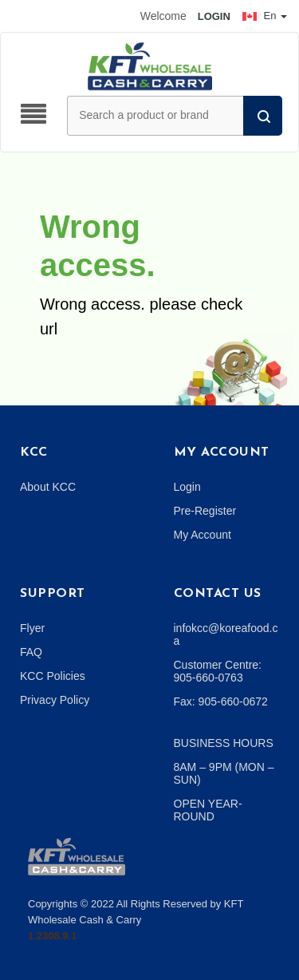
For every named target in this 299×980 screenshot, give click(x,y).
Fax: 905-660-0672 (221, 701)
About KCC (48, 487)
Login (187, 487)
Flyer (32, 628)
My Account (203, 535)
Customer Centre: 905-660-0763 (218, 671)
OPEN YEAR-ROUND (208, 810)
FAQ (31, 652)
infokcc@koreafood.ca (226, 634)
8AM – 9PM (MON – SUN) (224, 773)
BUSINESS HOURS (224, 743)
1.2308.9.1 (52, 936)
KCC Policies (53, 676)
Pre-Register (205, 511)
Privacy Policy (55, 700)
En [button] (265, 16)
